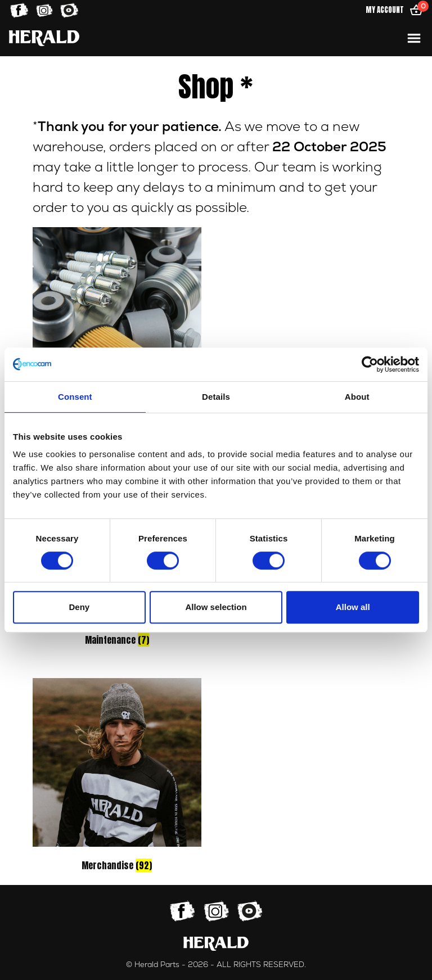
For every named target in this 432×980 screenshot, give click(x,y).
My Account (385, 10)
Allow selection (216, 607)
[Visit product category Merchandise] (117, 777)
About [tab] (357, 397)
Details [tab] (216, 397)
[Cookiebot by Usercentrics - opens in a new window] (370, 364)
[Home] (44, 38)
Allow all (353, 607)
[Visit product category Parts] (117, 326)
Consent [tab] (75, 397)
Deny (79, 607)
